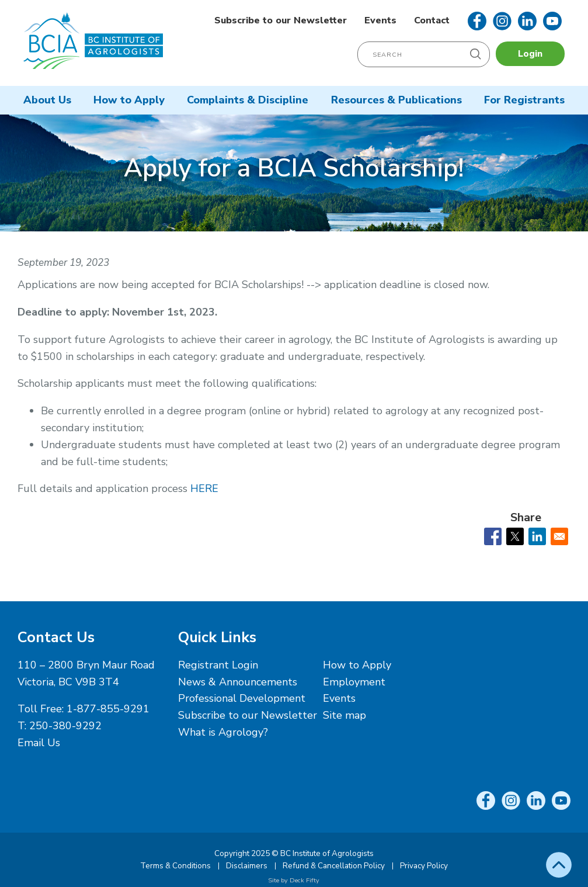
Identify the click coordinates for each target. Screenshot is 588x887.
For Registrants (524, 100)
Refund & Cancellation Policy (334, 866)
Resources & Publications (396, 100)
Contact (432, 20)
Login (530, 54)
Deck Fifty (305, 880)
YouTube (552, 21)
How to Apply (129, 100)
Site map (345, 715)
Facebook (477, 21)
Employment (354, 682)
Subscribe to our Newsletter (281, 20)
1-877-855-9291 (108, 709)
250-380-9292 (65, 726)
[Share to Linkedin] (537, 536)
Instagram (502, 21)
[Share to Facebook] (493, 536)
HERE (204, 488)
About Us (47, 100)
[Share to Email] (559, 536)
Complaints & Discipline (248, 100)
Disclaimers (247, 866)
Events (380, 20)
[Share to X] (515, 536)
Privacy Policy (424, 866)
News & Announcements (238, 682)
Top (559, 865)
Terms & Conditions (175, 866)
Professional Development (242, 698)
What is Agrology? (223, 732)
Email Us (39, 743)
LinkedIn (527, 21)
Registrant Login (218, 665)
